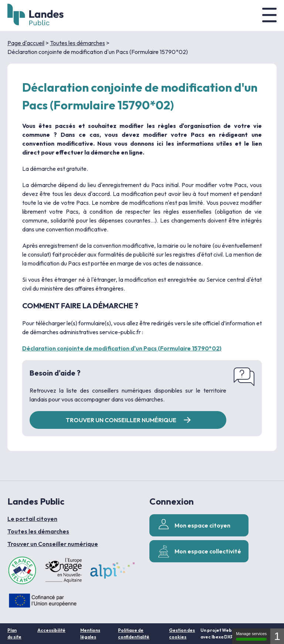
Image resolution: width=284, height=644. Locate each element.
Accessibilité (51, 630)
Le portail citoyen (32, 519)
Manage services (251, 636)
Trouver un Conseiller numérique (53, 544)
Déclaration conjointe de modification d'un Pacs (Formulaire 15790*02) (122, 348)
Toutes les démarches (77, 43)
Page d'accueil (26, 43)
